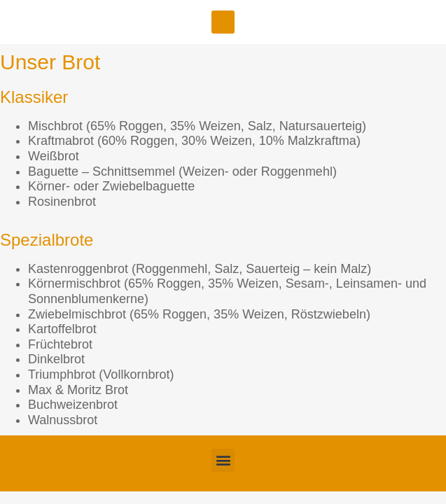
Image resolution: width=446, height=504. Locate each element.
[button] (223, 22)
